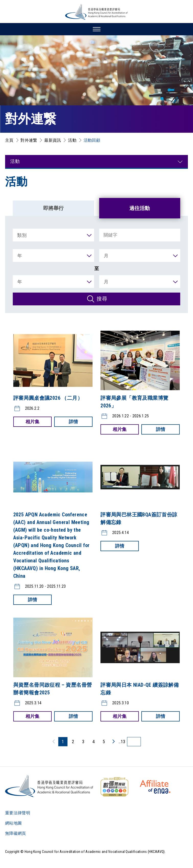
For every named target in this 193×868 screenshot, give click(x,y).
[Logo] (49, 786)
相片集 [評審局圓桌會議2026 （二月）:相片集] (32, 422)
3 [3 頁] (83, 742)
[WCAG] (114, 787)
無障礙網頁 (16, 833)
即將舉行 (53, 208)
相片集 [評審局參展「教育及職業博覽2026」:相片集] (120, 429)
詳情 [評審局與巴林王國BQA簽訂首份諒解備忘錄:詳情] (120, 546)
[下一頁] (113, 741)
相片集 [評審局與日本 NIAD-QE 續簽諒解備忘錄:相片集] (120, 716)
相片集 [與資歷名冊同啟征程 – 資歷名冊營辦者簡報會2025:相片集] (32, 716)
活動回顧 (92, 140)
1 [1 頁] (63, 742)
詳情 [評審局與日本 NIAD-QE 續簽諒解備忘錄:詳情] (161, 716)
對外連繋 (29, 140)
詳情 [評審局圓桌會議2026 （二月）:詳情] (73, 422)
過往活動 (140, 208)
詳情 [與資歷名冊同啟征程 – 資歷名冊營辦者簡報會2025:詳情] (73, 716)
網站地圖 (13, 823)
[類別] (53, 235)
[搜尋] (96, 299)
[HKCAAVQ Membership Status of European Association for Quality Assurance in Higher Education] (155, 787)
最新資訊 (53, 140)
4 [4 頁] (93, 742)
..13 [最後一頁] (122, 742)
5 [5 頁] (104, 742)
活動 (72, 140)
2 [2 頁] (73, 742)
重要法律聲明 (18, 813)
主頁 (9, 140)
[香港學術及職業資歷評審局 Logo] (97, 12)
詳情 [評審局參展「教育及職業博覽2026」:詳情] (161, 429)
